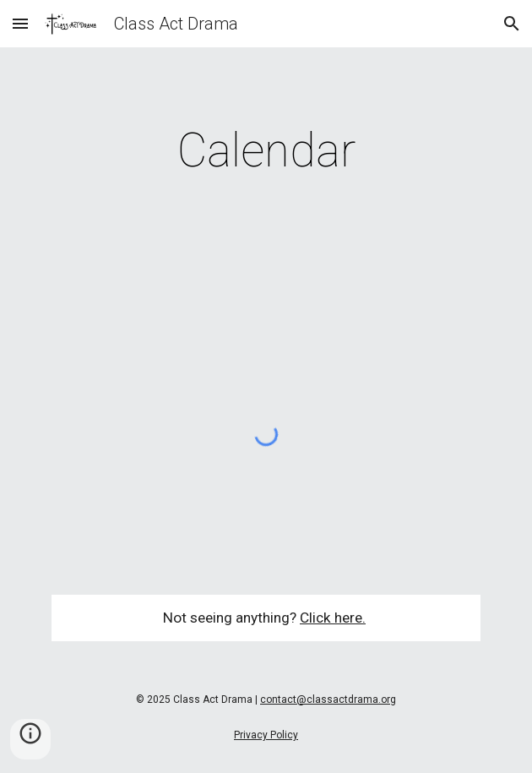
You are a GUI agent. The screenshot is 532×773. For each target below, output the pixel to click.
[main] (266, 150)
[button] (20, 23)
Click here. (333, 618)
